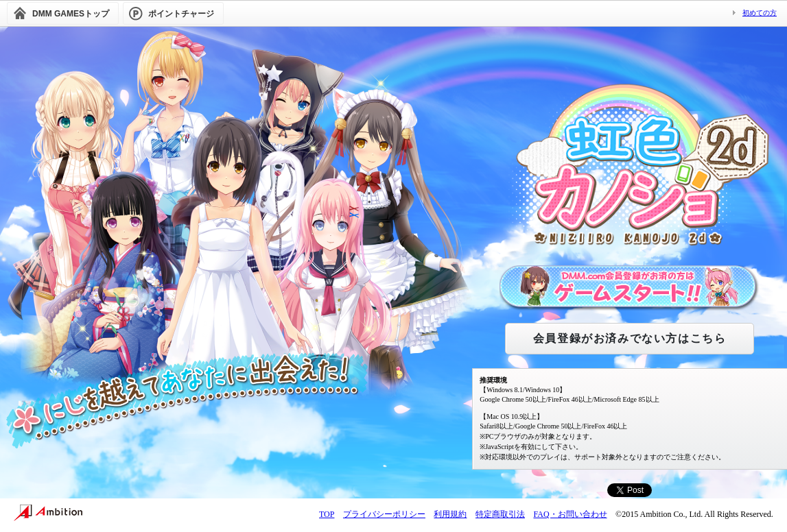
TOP (327, 514)
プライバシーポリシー (384, 514)
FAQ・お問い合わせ (570, 514)
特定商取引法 (500, 514)
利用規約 (450, 514)
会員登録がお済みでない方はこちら (630, 338)
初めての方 (760, 13)
